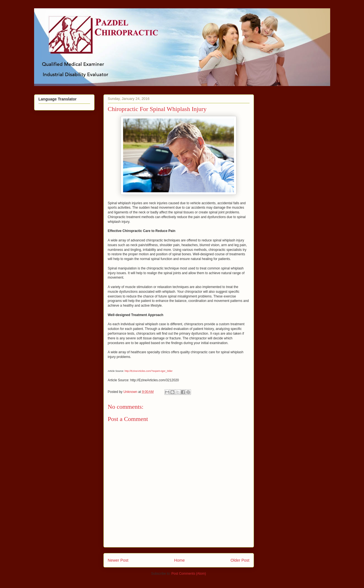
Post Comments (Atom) (189, 574)
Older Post (240, 560)
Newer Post (118, 560)
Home (179, 560)
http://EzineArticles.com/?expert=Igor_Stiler (149, 371)
